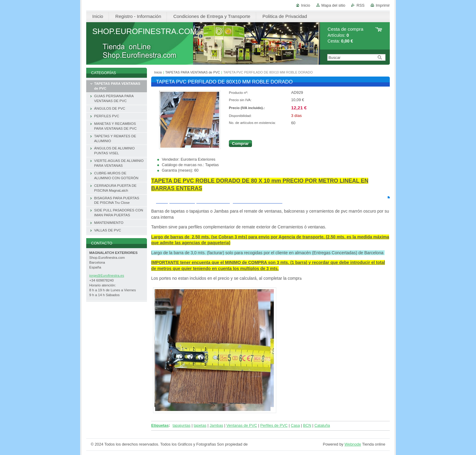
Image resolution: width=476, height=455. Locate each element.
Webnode (353, 444)
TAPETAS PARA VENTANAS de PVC (193, 72)
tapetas (200, 425)
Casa (295, 425)
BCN (307, 425)
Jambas (216, 425)
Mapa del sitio (333, 5)
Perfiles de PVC (274, 425)
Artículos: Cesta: (345, 35)
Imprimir (383, 5)
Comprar (240, 144)
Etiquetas (160, 425)
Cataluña (322, 425)
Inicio (306, 5)
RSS (360, 5)
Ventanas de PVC (242, 425)
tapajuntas (181, 425)
